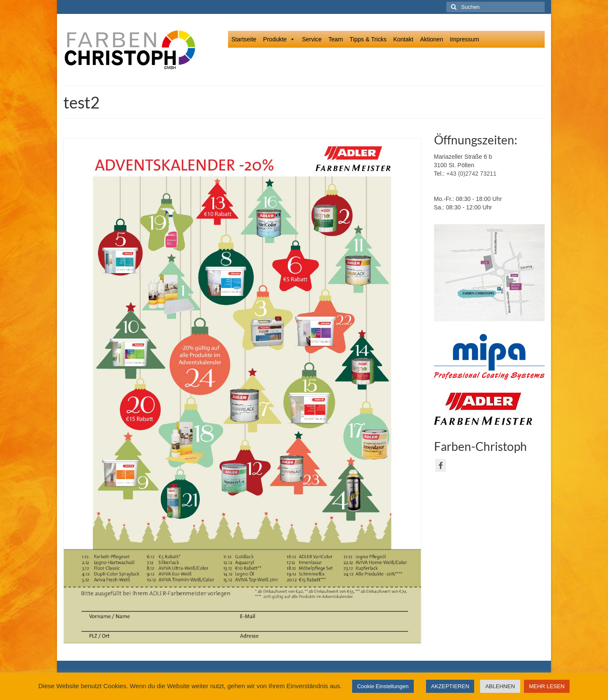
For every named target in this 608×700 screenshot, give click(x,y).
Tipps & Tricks (368, 39)
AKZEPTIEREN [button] (450, 686)
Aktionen (432, 39)
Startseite (244, 39)
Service (312, 39)
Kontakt (403, 39)
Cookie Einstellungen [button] (383, 686)
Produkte (279, 39)
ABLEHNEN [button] (500, 686)
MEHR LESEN (547, 686)
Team (336, 39)
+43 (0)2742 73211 (471, 174)
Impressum (464, 39)
